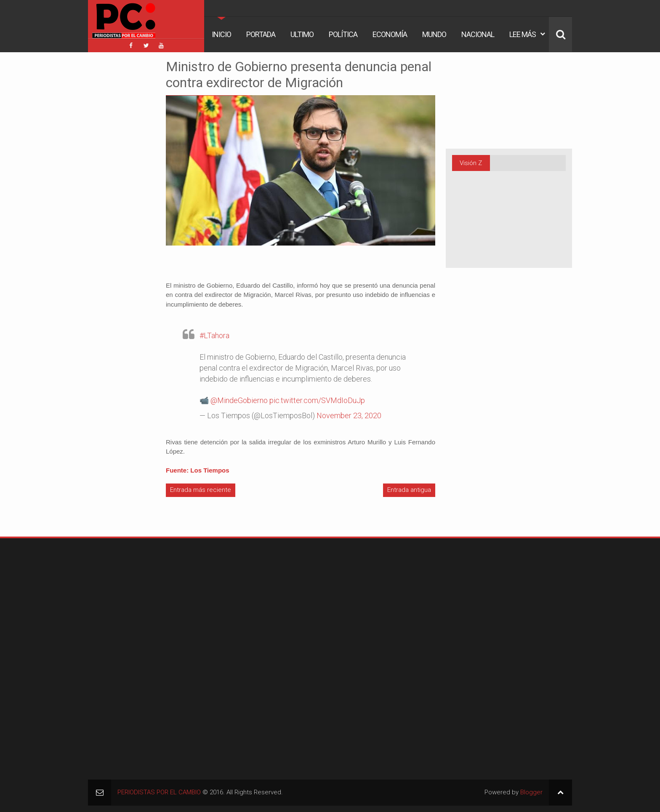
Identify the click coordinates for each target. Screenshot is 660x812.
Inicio (221, 34)
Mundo (434, 34)
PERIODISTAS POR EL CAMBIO (159, 792)
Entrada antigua (409, 490)
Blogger (531, 792)
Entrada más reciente (201, 490)
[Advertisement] (113, 185)
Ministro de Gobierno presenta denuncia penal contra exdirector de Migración (299, 75)
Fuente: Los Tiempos (198, 470)
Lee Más (523, 34)
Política (343, 34)
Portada (261, 34)
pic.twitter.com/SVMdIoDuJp (317, 400)
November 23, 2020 (349, 415)
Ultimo (302, 34)
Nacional (478, 34)
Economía (390, 34)
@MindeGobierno (239, 400)
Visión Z (471, 163)
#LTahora (214, 335)
